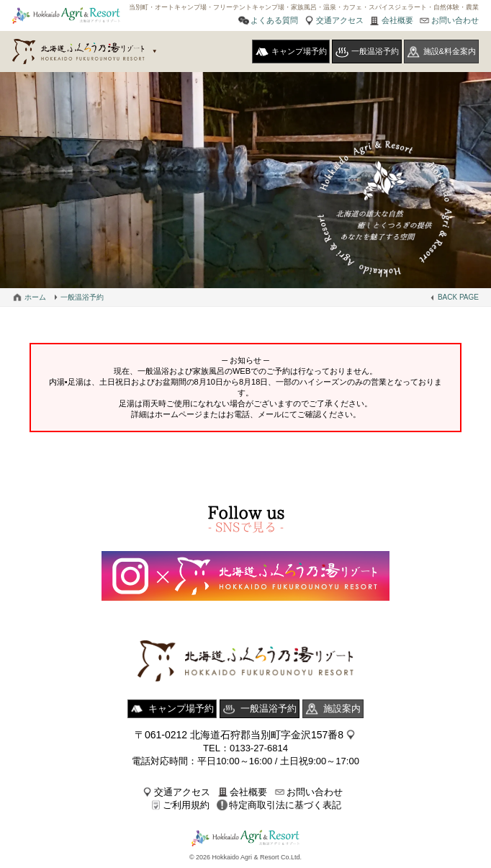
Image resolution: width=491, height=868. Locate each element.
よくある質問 (274, 20)
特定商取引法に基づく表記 (285, 805)
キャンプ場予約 (299, 51)
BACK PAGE (458, 297)
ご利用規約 (186, 805)
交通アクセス (340, 20)
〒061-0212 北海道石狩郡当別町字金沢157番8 (239, 735)
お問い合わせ (455, 20)
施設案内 (342, 708)
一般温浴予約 (375, 51)
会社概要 (397, 20)
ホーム (35, 297)
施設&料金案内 (450, 51)
